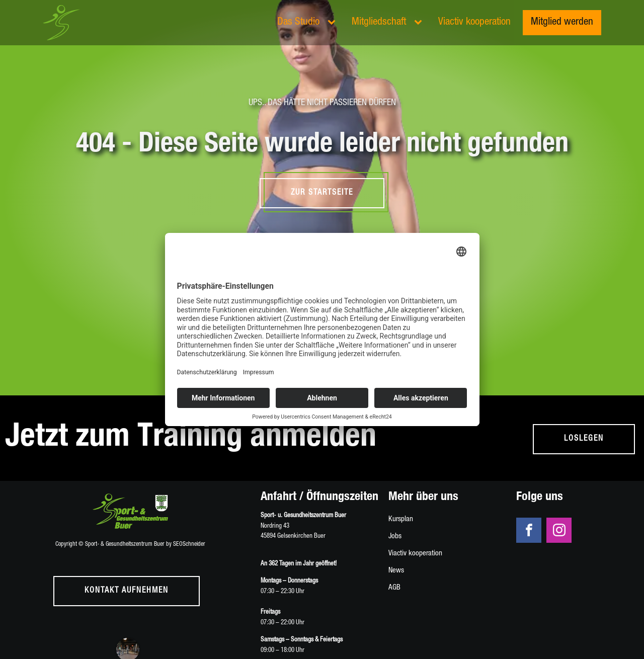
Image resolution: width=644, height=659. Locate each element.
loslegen (584, 439)
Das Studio (298, 22)
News (396, 571)
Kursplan (401, 519)
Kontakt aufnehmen (127, 591)
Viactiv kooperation (474, 22)
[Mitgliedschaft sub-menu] (420, 23)
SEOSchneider (189, 544)
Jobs (395, 537)
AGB (394, 588)
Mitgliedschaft (379, 22)
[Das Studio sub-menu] (334, 23)
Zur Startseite (322, 193)
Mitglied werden (562, 22)
